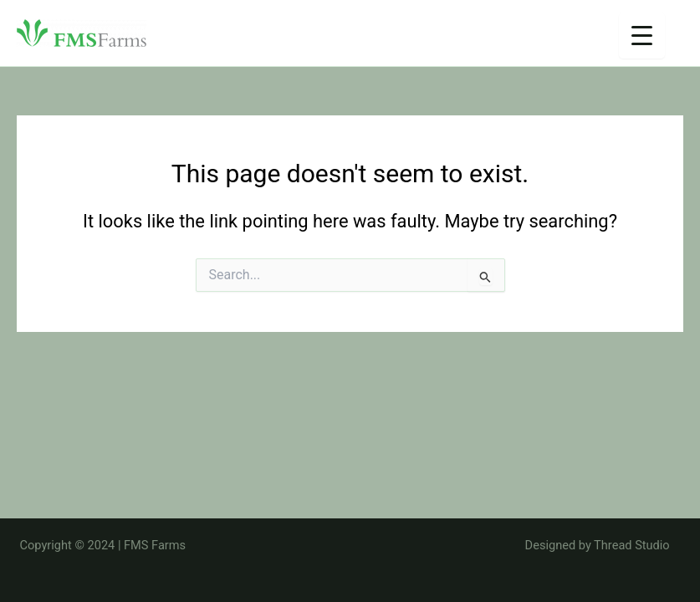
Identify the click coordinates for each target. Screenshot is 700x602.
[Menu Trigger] (642, 36)
